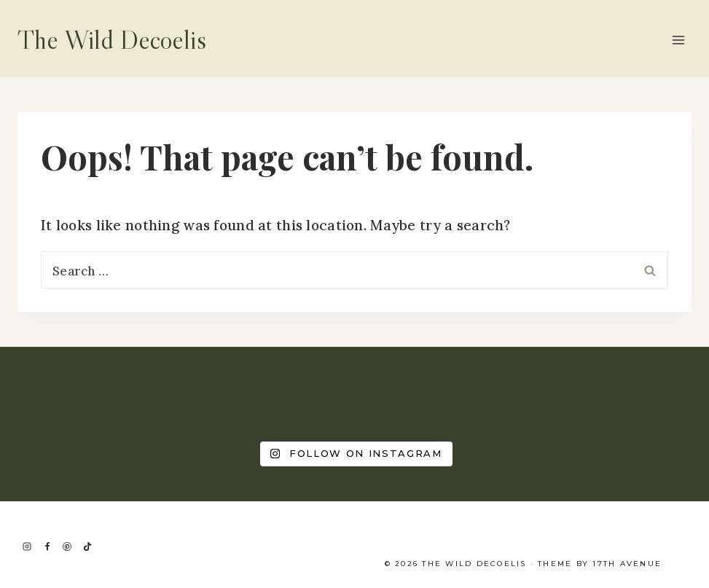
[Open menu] (678, 40)
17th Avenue (627, 564)
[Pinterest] (67, 546)
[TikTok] (87, 546)
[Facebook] (47, 546)
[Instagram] (27, 546)
